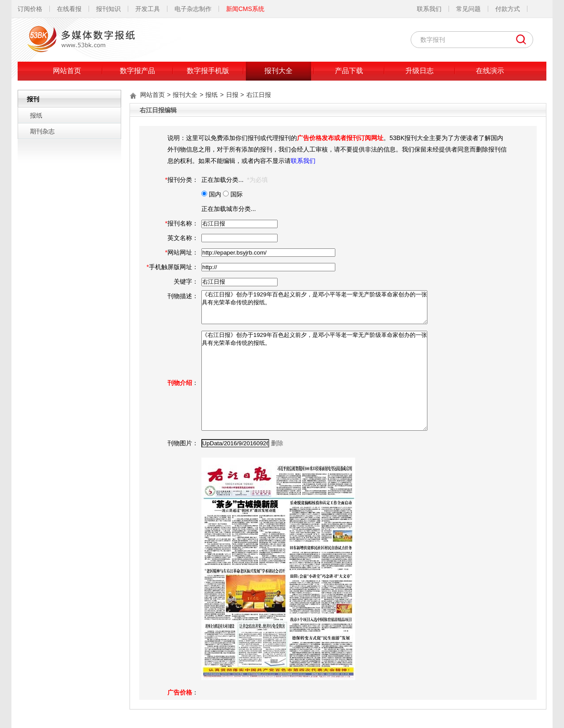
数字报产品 (137, 71)
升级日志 (419, 71)
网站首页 (67, 71)
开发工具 (148, 9)
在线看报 (69, 9)
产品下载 (349, 71)
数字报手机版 (208, 71)
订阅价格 (30, 9)
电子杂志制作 (193, 9)
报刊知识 (108, 9)
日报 (232, 95)
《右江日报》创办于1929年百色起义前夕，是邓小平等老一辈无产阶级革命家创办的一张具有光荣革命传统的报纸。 (314, 307)
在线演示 (490, 71)
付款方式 (508, 9)
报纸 (36, 115)
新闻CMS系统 (245, 9)
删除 (277, 443)
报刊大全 (278, 71)
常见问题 (468, 9)
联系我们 (429, 9)
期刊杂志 (42, 131)
